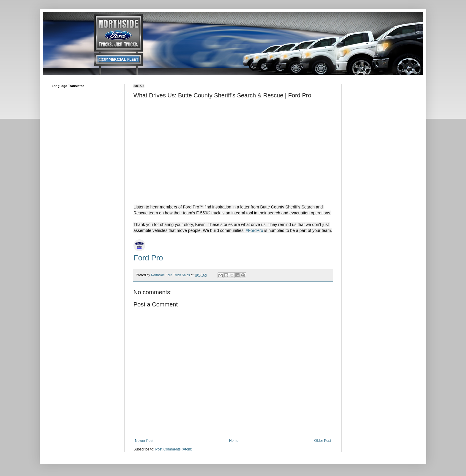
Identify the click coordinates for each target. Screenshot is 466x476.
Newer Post (144, 441)
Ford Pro (148, 258)
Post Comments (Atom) (174, 449)
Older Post (323, 441)
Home (234, 441)
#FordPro (254, 230)
